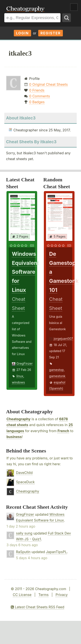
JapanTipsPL (56, 552)
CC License (22, 595)
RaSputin (23, 552)
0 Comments (40, 96)
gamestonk (57, 376)
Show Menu (74, 7)
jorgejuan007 (63, 339)
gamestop (57, 370)
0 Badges (37, 102)
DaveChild (24, 473)
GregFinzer (25, 363)
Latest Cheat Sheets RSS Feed (37, 607)
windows (18, 382)
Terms (44, 595)
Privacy (62, 595)
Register (51, 33)
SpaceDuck (25, 482)
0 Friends (37, 90)
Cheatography (18, 419)
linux (20, 376)
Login (22, 33)
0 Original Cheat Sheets (48, 84)
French (63, 431)
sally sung (24, 533)
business (14, 437)
